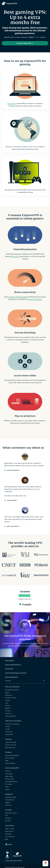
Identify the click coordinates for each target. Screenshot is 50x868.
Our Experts (9, 784)
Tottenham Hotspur (11, 797)
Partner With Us (10, 800)
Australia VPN (9, 734)
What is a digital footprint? (12, 677)
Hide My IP (8, 834)
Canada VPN (9, 732)
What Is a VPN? (10, 829)
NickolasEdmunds (13, 470)
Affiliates (8, 803)
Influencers (8, 805)
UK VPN (8, 729)
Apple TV (8, 708)
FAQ (6, 816)
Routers (7, 706)
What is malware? (10, 660)
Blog (7, 839)
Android (7, 700)
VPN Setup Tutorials (11, 813)
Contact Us (8, 818)
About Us (8, 771)
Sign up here (11, 103)
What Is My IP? (9, 831)
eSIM (7, 761)
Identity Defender (10, 763)
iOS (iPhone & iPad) (11, 698)
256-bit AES (15, 256)
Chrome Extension (10, 716)
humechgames (12, 500)
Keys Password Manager (12, 755)
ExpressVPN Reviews (11, 782)
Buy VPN (8, 821)
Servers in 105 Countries (12, 724)
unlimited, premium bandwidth (18, 297)
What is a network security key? (13, 665)
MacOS (7, 693)
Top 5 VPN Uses (10, 837)
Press (7, 787)
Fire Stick (8, 711)
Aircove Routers (10, 758)
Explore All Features (11, 742)
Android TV (8, 713)
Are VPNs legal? (9, 669)
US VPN (8, 727)
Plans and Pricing (10, 747)
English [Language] (10, 844)
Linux (7, 703)
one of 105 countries (35, 299)
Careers (7, 789)
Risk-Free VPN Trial (11, 745)
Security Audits (10, 779)
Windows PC (9, 695)
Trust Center (9, 774)
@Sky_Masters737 (13, 526)
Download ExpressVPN (12, 690)
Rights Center (9, 776)
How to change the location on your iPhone (16, 673)
